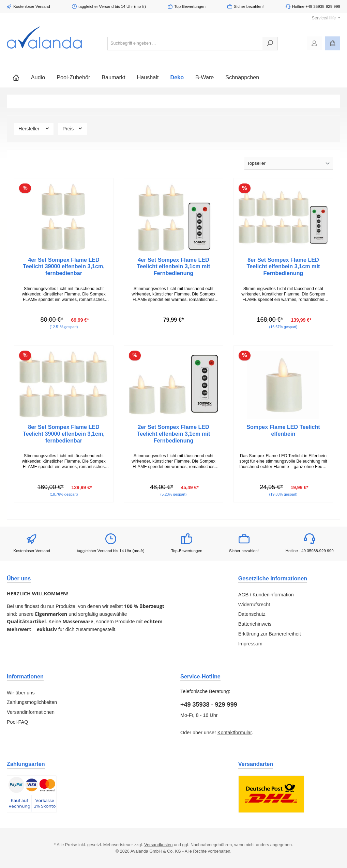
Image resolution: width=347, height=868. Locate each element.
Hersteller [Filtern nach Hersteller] (34, 128)
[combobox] (185, 44)
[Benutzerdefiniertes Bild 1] (32, 794)
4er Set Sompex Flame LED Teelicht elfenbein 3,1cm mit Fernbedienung (174, 267)
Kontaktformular (235, 733)
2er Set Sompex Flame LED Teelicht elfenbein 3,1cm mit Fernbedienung (174, 434)
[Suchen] (270, 44)
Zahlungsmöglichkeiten (32, 702)
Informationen (25, 676)
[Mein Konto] (314, 43)
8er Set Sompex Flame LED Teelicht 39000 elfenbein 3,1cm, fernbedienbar (64, 434)
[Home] (16, 77)
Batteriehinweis (255, 624)
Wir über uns (21, 693)
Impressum (250, 644)
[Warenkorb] (333, 43)
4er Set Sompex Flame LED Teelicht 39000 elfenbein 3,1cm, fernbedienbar (64, 267)
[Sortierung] (289, 164)
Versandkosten (158, 845)
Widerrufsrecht (254, 605)
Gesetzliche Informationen (273, 578)
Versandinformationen (31, 712)
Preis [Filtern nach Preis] (73, 128)
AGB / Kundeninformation (266, 595)
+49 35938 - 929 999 (209, 705)
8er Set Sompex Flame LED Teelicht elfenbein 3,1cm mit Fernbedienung (283, 267)
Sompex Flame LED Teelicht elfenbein (283, 430)
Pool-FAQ (17, 722)
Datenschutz (252, 614)
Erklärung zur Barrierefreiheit (270, 634)
